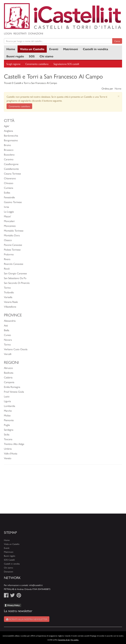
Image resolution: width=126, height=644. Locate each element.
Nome (118, 88)
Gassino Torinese (13, 202)
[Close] (119, 96)
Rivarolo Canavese (14, 264)
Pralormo (9, 254)
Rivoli (7, 268)
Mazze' (7, 216)
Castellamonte (11, 169)
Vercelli (8, 354)
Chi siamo (46, 56)
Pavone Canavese (13, 245)
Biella (7, 330)
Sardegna (9, 430)
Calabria (8, 377)
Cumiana (9, 188)
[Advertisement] (63, 491)
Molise (7, 415)
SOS (32, 56)
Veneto (8, 458)
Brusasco (9, 150)
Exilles (7, 192)
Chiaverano (10, 178)
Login (8, 33)
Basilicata (9, 373)
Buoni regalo (15, 56)
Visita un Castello (32, 49)
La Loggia (9, 211)
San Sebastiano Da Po (15, 278)
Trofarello (9, 292)
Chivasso (9, 183)
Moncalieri (9, 221)
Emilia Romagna (12, 387)
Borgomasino (11, 140)
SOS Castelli (9, 560)
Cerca (117, 41)
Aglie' (7, 126)
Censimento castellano (37, 64)
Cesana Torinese (12, 173)
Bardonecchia (11, 135)
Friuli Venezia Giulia (14, 392)
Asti (6, 325)
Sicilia (7, 434)
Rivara (7, 259)
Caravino (9, 159)
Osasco (8, 240)
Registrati (20, 33)
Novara (8, 340)
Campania (9, 382)
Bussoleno (9, 154)
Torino (7, 288)
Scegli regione (13, 64)
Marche (8, 411)
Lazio (7, 396)
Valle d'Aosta (11, 453)
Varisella (8, 297)
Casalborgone (11, 164)
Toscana (8, 439)
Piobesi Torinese (12, 249)
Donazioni (36, 33)
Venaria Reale (11, 302)
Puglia (7, 425)
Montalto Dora (12, 235)
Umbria (8, 449)
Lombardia (10, 406)
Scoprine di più (64, 640)
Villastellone (10, 307)
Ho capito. (75, 640)
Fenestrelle (9, 197)
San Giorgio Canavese (15, 273)
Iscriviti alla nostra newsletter (27, 619)
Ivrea (6, 207)
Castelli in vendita (95, 49)
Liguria (7, 401)
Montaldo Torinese (14, 230)
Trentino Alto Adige (14, 444)
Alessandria (10, 321)
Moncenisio (10, 226)
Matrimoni (71, 49)
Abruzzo (8, 368)
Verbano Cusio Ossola (16, 349)
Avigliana (8, 131)
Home (11, 49)
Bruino (7, 145)
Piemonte (9, 420)
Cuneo (7, 335)
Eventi (54, 49)
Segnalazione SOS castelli (66, 64)
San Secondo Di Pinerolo (17, 283)
